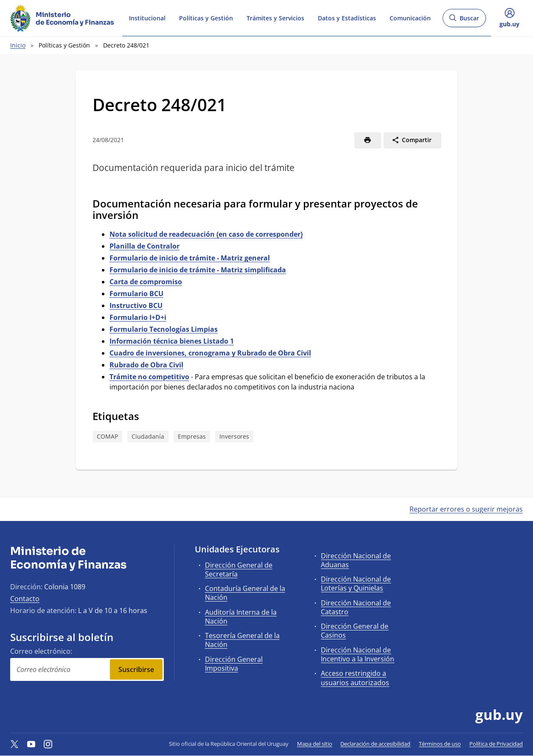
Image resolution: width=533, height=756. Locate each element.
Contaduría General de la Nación (245, 593)
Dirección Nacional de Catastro (356, 607)
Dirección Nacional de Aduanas (356, 560)
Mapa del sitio (315, 744)
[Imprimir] (367, 140)
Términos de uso (440, 744)
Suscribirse (136, 669)
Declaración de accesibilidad (375, 744)
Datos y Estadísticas (347, 18)
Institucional (147, 18)
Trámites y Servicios (275, 18)
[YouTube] (31, 744)
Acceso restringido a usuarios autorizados (355, 678)
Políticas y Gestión (206, 18)
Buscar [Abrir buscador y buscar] (464, 21)
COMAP (107, 436)
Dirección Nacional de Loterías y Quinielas (356, 584)
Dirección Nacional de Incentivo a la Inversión (358, 654)
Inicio (18, 45)
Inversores (234, 436)
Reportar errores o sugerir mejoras (466, 509)
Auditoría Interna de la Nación (241, 617)
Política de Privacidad (496, 744)
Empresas (192, 436)
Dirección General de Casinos (355, 631)
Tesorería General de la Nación (242, 640)
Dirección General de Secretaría (239, 570)
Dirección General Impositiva (234, 664)
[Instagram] (48, 744)
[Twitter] (14, 744)
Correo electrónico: (41, 651)
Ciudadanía (148, 436)
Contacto (25, 599)
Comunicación (410, 18)
